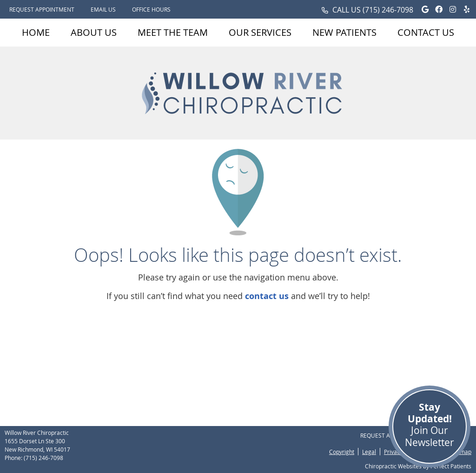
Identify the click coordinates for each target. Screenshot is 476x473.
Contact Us (426, 32)
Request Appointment (42, 9)
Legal (369, 452)
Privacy (393, 452)
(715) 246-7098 (388, 10)
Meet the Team (173, 32)
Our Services (260, 32)
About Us (94, 32)
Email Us (103, 9)
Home (36, 32)
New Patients (344, 32)
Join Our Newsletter (430, 425)
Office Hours (151, 9)
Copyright (342, 452)
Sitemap (461, 452)
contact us (267, 296)
